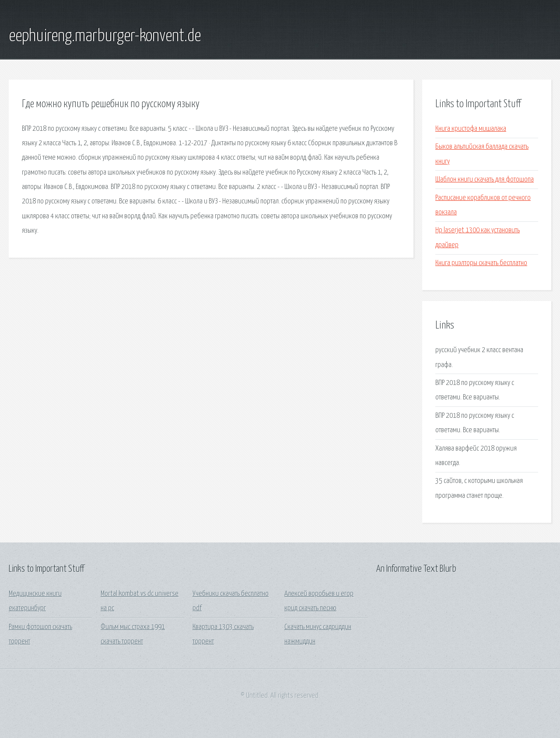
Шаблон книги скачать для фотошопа (485, 180)
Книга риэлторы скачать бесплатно (481, 263)
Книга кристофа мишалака (471, 129)
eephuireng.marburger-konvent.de (105, 36)
